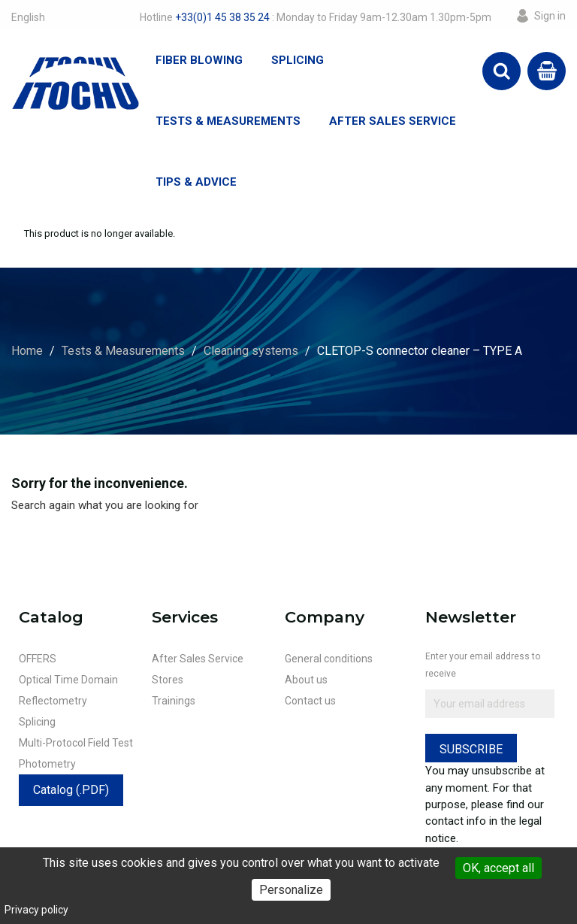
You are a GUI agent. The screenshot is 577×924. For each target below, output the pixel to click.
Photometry (47, 764)
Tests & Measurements (228, 121)
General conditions (329, 659)
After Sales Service (393, 121)
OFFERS (38, 659)
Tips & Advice (196, 182)
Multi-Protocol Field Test (76, 743)
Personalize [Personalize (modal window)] (291, 890)
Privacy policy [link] (36, 910)
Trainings (174, 701)
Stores (168, 680)
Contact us (310, 701)
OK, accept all (498, 868)
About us (306, 680)
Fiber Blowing (199, 60)
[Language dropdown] (28, 17)
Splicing (298, 60)
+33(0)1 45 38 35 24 (222, 17)
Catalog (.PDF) (71, 790)
